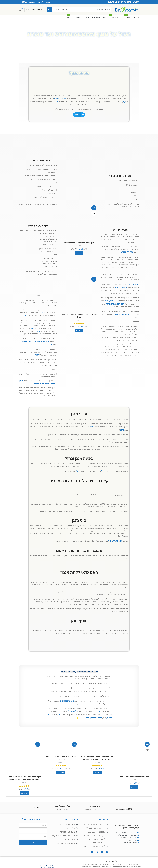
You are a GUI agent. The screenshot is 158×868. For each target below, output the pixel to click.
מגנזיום (29, 338)
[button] (79, 113)
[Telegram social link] (26, 862)
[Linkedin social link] (36, 862)
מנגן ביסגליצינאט (116, 532)
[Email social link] (44, 862)
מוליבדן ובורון (103, 706)
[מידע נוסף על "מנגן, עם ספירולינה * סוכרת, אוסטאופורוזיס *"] (79, 252)
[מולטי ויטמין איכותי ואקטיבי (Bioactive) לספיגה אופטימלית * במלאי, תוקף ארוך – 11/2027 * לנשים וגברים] (97, 736)
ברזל (44, 338)
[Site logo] (127, 9)
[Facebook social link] (51, 862)
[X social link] (47, 862)
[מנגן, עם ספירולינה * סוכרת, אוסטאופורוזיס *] (79, 221)
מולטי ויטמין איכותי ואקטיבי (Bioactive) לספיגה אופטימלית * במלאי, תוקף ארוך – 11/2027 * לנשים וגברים (97, 746)
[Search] (79, 10)
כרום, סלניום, (55, 704)
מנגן (118, 299)
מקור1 (65, 98)
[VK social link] (29, 862)
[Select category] (60, 10)
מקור (33, 98)
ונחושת (109, 299)
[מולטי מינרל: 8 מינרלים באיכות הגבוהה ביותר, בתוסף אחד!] (79, 292)
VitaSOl (79, 245)
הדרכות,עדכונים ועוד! (33, 805)
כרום (35, 338)
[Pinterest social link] (40, 862)
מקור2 (60, 98)
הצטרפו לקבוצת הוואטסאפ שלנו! (123, 2)
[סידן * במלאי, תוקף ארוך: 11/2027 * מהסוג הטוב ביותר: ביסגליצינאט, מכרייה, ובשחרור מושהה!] (24, 746)
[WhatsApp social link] (33, 862)
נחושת (39, 338)
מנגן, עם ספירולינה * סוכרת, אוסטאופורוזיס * (79, 242)
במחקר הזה (109, 297)
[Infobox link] (120, 216)
